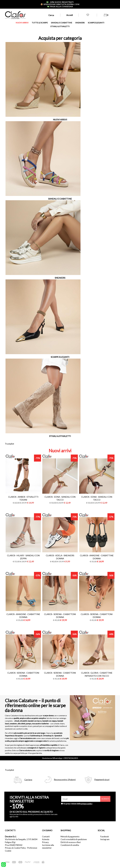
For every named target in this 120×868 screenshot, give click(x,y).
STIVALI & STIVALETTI (60, 26)
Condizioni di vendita (70, 845)
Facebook (105, 837)
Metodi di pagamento (70, 837)
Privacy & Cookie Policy (15, 848)
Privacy (45, 842)
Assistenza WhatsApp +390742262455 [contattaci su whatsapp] (60, 758)
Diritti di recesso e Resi (71, 842)
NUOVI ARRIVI (22, 23)
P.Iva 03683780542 (14, 845)
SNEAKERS (80, 23)
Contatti (46, 837)
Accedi (69, 15)
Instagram (105, 839)
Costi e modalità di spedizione (74, 839)
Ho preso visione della (78, 804)
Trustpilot (9, 444)
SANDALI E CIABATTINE (62, 23)
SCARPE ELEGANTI (96, 23)
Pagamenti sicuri (102, 780)
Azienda (46, 839)
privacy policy (87, 804)
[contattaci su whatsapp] (4, 864)
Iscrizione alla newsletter (48, 846)
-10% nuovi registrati (60, 2)
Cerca (51, 15)
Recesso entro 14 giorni (65, 780)
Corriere (28, 780)
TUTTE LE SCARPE (40, 23)
